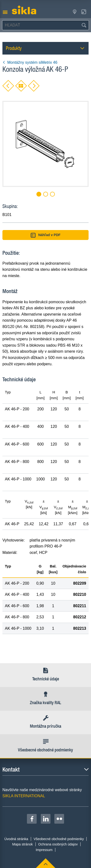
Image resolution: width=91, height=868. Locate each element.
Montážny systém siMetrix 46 (30, 62)
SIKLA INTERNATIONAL (24, 796)
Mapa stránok (22, 844)
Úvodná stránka (16, 839)
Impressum (44, 850)
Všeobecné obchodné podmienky (59, 839)
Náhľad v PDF (45, 235)
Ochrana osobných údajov (58, 844)
